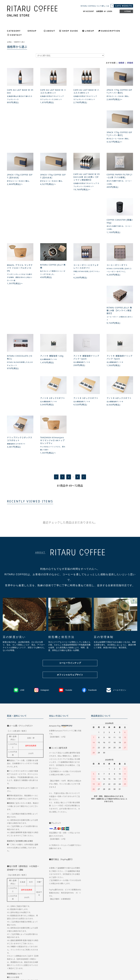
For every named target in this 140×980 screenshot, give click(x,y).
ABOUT (51, 31)
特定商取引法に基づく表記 (70, 955)
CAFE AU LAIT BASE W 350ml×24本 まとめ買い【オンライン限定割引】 (120, 138)
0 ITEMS (126, 11)
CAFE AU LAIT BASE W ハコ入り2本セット (53, 91)
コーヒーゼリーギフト (51, 234)
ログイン (21, 960)
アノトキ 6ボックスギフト (53, 325)
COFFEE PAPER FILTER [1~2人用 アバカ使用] (20, 184)
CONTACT (16, 35)
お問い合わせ (110, 955)
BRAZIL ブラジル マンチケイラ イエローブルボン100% (86, 186)
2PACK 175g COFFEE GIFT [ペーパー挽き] (119, 91)
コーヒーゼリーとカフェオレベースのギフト (20, 236)
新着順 (130, 63)
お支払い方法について (47, 955)
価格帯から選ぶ (19, 42)
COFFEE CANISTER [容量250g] (53, 184)
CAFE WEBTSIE (54, 960)
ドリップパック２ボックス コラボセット (86, 326)
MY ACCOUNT (89, 11)
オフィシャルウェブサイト (70, 562)
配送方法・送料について (25, 955)
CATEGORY (15, 31)
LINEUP (90, 31)
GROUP (34, 31)
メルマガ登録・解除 (36, 960)
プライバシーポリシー (92, 955)
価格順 (121, 63)
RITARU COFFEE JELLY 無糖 (119, 184)
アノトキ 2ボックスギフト (119, 282)
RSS (66, 960)
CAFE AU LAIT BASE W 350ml (20, 91)
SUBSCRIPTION (111, 31)
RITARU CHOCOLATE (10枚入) (119, 236)
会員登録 (100, 11)
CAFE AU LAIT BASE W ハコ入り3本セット (86, 91)
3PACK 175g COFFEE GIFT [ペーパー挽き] (20, 137)
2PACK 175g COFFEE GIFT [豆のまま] (53, 137)
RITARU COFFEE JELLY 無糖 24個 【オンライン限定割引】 (86, 237)
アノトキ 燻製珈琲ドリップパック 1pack (53, 284)
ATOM (72, 960)
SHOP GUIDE (70, 31)
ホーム (10, 955)
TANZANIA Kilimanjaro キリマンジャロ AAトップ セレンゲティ (119, 328)
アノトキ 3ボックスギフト (19, 325)
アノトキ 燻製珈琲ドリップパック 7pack (86, 284)
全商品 (9, 42)
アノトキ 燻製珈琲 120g (19, 282)
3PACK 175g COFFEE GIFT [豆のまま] (86, 137)
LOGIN (109, 11)
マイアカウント (125, 955)
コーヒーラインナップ (70, 550)
